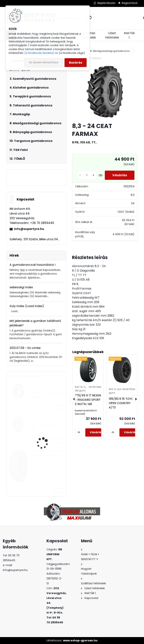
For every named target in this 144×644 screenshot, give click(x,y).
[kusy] (87, 175)
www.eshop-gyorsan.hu (80, 640)
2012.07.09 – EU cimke (25, 348)
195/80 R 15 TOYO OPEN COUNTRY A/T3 (121, 403)
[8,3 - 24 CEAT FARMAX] (105, 92)
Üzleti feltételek (112, 35)
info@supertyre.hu (29, 229)
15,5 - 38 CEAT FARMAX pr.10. (46, 428)
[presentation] (74, 399)
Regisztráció (130, 3)
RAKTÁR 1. (129, 35)
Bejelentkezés (106, 3)
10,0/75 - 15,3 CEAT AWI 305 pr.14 (46, 395)
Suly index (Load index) (27, 306)
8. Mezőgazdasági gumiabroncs (110, 51)
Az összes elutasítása (44, 62)
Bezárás (76, 63)
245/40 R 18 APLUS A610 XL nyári (46, 457)
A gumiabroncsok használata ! (33, 265)
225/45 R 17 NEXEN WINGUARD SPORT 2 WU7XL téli (88, 400)
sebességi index (21, 287)
